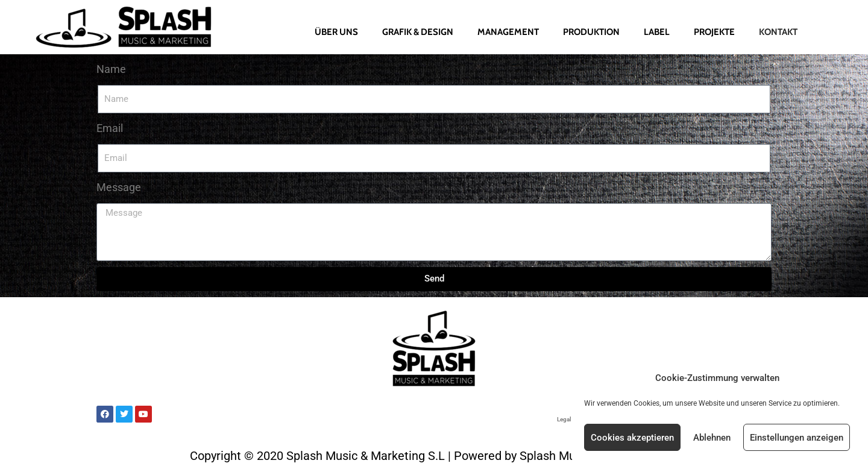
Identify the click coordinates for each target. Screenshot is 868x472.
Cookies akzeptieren (632, 438)
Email (110, 128)
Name (111, 69)
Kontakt (778, 32)
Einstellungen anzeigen (797, 438)
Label (657, 32)
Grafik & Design (418, 32)
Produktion (591, 32)
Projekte (714, 32)
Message (119, 187)
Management (508, 32)
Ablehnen (712, 438)
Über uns (336, 32)
